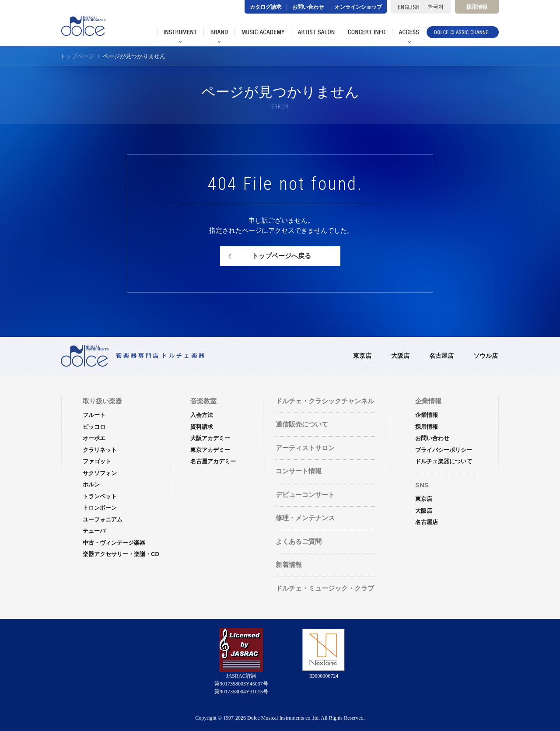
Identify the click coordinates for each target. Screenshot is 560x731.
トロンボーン (100, 508)
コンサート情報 (299, 471)
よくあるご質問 (299, 541)
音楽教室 (203, 401)
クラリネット (100, 450)
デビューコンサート (305, 495)
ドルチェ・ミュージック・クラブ (325, 588)
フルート (94, 415)
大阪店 (400, 356)
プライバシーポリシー (444, 450)
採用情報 (477, 7)
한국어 (437, 7)
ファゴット (97, 461)
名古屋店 (441, 356)
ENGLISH (408, 7)
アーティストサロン (305, 448)
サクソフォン (100, 473)
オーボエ (94, 438)
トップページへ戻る (282, 256)
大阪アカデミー (210, 438)
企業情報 (427, 415)
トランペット (100, 496)
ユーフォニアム (103, 519)
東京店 (362, 356)
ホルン (91, 484)
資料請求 (202, 427)
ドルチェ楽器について (444, 461)
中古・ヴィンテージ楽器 (114, 543)
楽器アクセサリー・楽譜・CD (121, 554)
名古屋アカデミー (213, 461)
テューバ (94, 531)
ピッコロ (94, 427)
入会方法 (202, 415)
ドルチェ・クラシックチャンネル (325, 401)
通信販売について (302, 424)
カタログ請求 (266, 7)
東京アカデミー (210, 450)
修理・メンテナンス (305, 518)
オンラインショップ (358, 7)
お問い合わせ (308, 7)
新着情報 (289, 565)
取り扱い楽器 (102, 401)
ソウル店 (486, 356)
